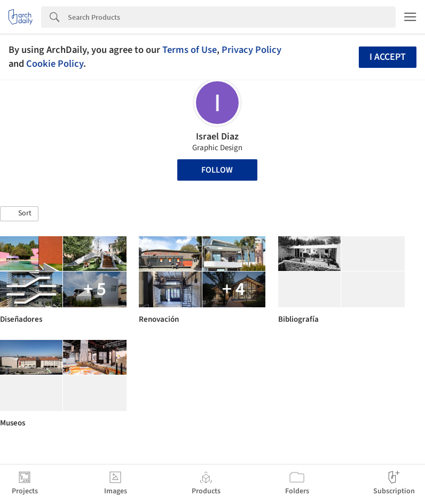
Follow (217, 170)
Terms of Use (190, 50)
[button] (19, 214)
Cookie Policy (55, 64)
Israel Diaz (217, 137)
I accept (388, 57)
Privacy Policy (251, 50)
